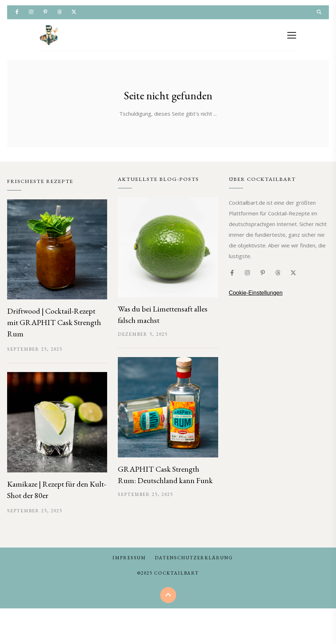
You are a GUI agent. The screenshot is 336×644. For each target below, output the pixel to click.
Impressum (129, 558)
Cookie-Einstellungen (256, 293)
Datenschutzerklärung (194, 558)
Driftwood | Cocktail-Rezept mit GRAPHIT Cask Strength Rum (54, 322)
